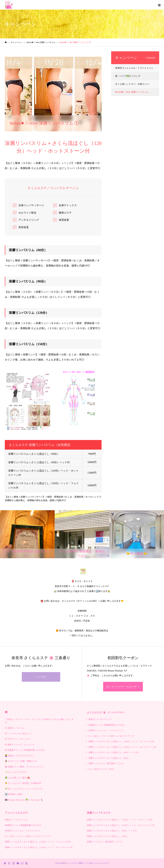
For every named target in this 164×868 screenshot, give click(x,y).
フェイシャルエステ (16, 813)
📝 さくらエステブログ (16, 772)
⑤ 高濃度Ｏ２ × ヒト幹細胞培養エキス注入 (25, 750)
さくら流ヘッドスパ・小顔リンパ (132, 84)
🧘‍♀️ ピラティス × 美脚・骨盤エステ (21, 761)
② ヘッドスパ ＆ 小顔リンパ (18, 734)
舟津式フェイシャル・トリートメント (134, 68)
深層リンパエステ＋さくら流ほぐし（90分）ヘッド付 (113, 752)
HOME (6, 712)
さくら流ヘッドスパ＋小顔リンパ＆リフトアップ (111, 736)
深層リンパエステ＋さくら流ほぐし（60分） (109, 758)
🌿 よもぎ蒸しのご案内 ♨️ (17, 778)
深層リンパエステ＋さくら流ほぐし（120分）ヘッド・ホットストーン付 (122, 747)
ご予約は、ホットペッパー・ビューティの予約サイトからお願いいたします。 (39, 721)
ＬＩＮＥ (41, 677)
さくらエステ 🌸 (106, 712)
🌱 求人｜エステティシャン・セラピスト (24, 789)
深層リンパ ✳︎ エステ (99, 813)
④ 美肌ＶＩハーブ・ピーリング (20, 745)
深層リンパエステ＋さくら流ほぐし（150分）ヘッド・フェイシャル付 (121, 741)
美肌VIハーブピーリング (100, 719)
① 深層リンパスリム (14, 728)
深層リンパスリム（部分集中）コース (106, 763)
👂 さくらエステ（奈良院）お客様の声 (23, 783)
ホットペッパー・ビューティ (123, 687)
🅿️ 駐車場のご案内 (14, 794)
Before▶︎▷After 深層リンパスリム (22, 54)
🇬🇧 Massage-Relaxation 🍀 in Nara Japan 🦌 (24, 800)
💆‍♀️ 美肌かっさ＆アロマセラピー (20, 756)
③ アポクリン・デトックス (18, 739)
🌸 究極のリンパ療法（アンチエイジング (24, 767)
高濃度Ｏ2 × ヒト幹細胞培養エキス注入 (107, 725)
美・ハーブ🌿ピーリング (128, 76)
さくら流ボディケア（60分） (102, 769)
